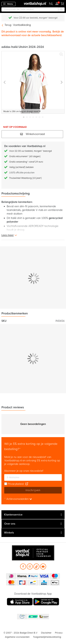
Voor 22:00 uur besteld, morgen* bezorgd (30, 151)
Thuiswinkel (44, 617)
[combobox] (33, 9)
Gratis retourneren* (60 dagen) (36, 18)
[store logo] (33, 4)
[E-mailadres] (33, 477)
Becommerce (33, 617)
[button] (51, 4)
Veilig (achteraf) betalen (21, 167)
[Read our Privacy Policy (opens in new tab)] (27, 484)
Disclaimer (46, 633)
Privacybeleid (16, 484)
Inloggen (58, 3)
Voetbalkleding (22, 25)
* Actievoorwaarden (18, 499)
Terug (8, 25)
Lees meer (8, 235)
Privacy (59, 633)
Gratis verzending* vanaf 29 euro (26, 162)
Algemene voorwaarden (17, 637)
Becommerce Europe (22, 617)
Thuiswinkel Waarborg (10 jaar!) (25, 178)
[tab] (33, 515)
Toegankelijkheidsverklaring (47, 637)
